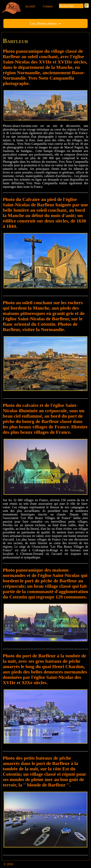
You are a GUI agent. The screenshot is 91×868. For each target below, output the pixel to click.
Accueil (30, 6)
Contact (48, 6)
